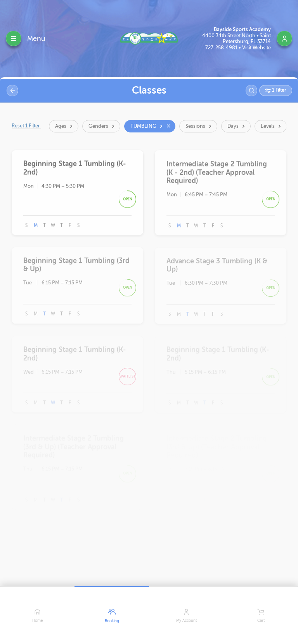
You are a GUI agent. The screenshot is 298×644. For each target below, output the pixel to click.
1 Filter (279, 90)
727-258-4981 (222, 48)
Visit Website (256, 48)
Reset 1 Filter (31, 126)
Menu (36, 38)
